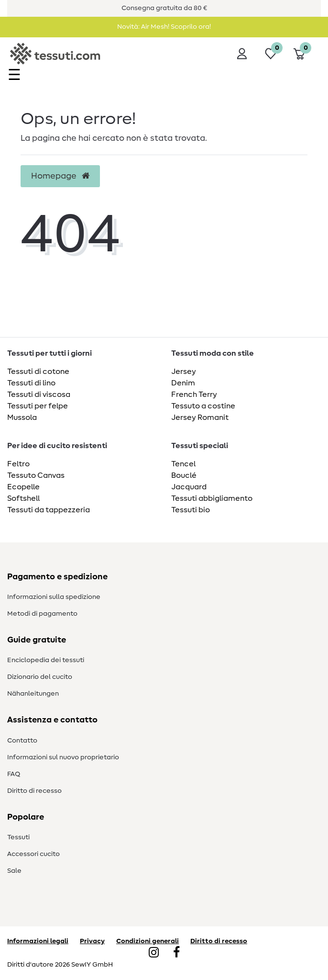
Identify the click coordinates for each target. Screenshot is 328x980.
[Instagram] (154, 953)
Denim (183, 383)
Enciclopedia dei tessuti (46, 660)
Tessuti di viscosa (39, 394)
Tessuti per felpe (38, 406)
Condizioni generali (148, 941)
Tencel (183, 464)
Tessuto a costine (203, 406)
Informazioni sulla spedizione (54, 597)
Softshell (23, 498)
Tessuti (18, 837)
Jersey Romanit (200, 417)
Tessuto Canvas (36, 475)
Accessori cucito (33, 854)
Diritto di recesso (34, 791)
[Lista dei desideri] (271, 54)
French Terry (194, 394)
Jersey (184, 372)
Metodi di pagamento (42, 614)
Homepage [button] (60, 176)
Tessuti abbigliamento (212, 498)
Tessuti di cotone (38, 372)
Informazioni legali (38, 941)
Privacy (92, 941)
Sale (14, 871)
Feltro (18, 464)
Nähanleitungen (33, 694)
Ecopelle (23, 487)
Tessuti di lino (31, 383)
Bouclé (184, 475)
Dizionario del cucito (40, 677)
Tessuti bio (191, 510)
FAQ (14, 774)
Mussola (22, 417)
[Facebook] (176, 953)
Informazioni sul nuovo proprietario (63, 757)
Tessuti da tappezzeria (49, 510)
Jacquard (189, 487)
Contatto (22, 741)
